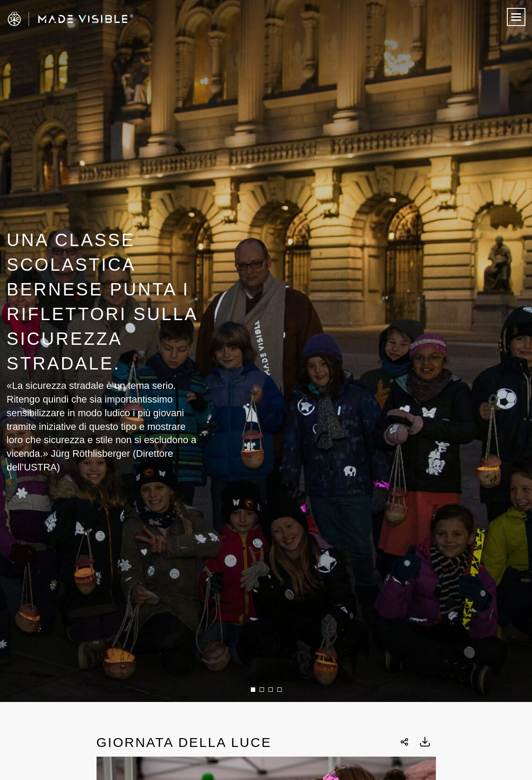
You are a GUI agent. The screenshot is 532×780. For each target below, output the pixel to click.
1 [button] (253, 690)
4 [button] (279, 690)
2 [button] (262, 690)
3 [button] (271, 690)
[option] (266, 351)
